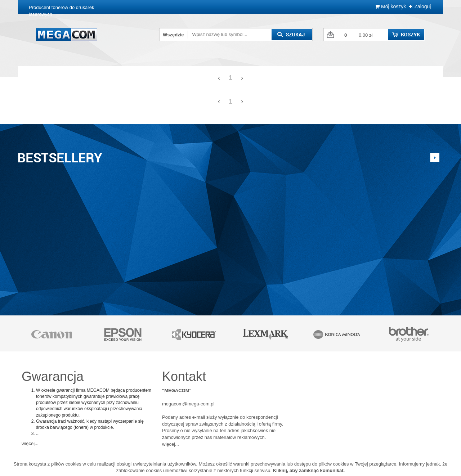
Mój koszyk (390, 6)
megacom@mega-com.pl (188, 404)
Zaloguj (420, 6)
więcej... (30, 443)
